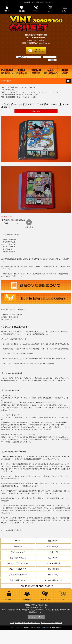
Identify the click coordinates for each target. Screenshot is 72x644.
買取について (53, 541)
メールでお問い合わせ (53, 580)
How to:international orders (36, 586)
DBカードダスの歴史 (18, 569)
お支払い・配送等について (18, 563)
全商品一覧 (10, 90)
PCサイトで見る (36, 617)
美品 (19, 97)
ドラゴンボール (11, 87)
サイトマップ (53, 575)
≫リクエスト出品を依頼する (11, 530)
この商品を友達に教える (10, 317)
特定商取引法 (53, 569)
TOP (3, 87)
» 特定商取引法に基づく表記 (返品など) (15, 310)
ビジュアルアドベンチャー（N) (48, 92)
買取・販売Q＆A (53, 546)
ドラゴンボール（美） (29, 97)
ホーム (18, 541)
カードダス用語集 (53, 563)
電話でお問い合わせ (18, 580)
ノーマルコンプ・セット (14, 92)
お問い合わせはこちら (36, 49)
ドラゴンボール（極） (31, 95)
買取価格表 (18, 546)
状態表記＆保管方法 (18, 558)
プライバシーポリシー (18, 575)
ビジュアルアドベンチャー (28, 87)
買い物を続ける (7, 319)
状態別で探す (11, 95)
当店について (53, 558)
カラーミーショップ (16, 628)
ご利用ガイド (53, 552)
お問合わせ (58, 623)
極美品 (19, 95)
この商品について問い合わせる (12, 314)
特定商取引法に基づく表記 (32, 623)
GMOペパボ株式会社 (43, 628)
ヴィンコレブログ (18, 552)
